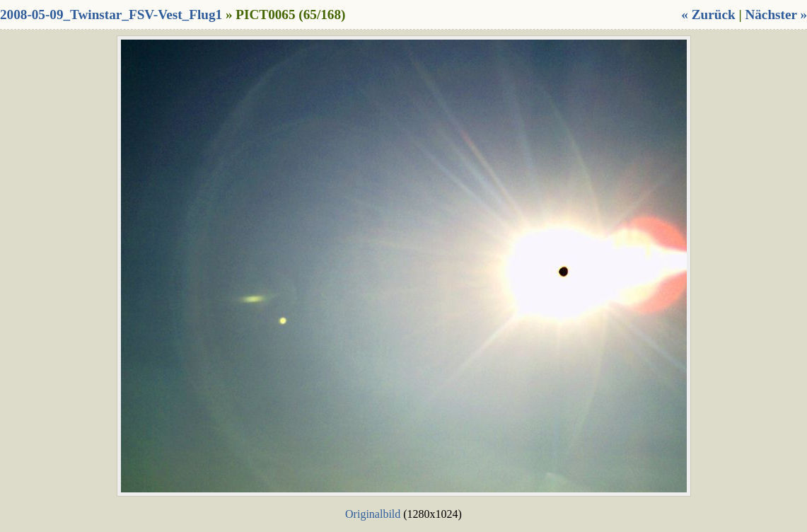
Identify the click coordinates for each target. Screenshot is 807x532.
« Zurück (708, 15)
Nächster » (776, 15)
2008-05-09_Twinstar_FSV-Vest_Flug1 (111, 15)
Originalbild (373, 514)
